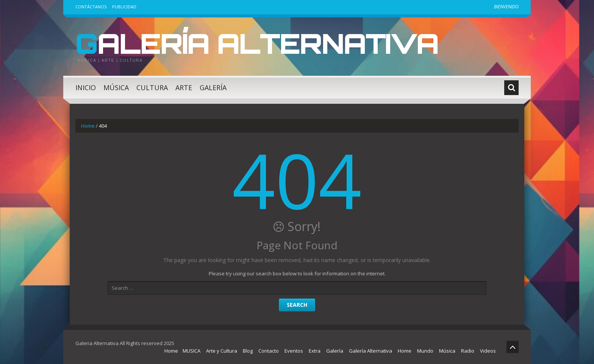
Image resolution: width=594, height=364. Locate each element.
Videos (488, 351)
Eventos (294, 351)
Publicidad (124, 7)
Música (116, 87)
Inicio (86, 87)
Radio (468, 351)
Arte (184, 87)
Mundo (425, 351)
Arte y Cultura (222, 351)
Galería (213, 87)
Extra (315, 351)
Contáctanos (91, 7)
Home (88, 126)
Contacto (269, 351)
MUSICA (191, 351)
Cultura (152, 87)
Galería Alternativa (257, 43)
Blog (248, 351)
